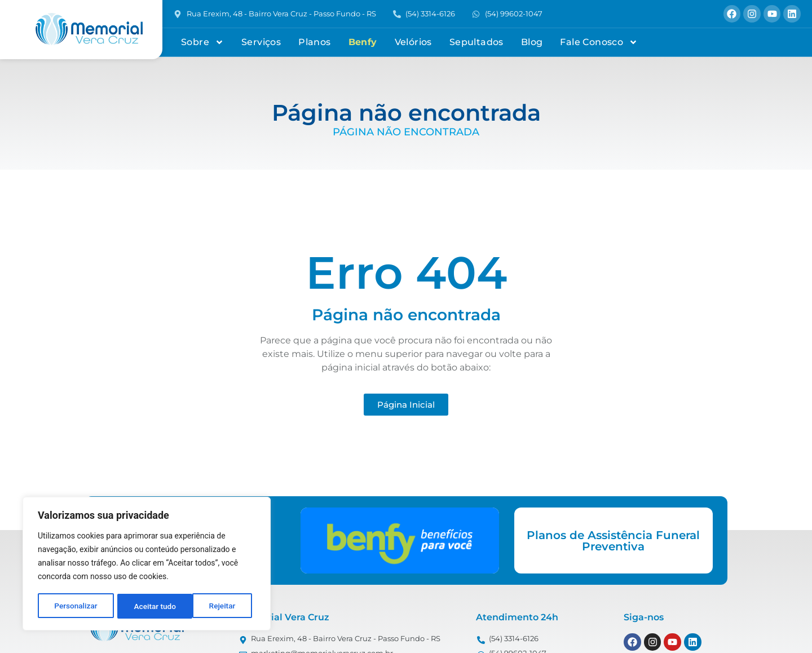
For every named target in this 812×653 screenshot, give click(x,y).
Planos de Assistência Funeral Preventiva (613, 541)
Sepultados (476, 42)
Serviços (261, 42)
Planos (314, 42)
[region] (147, 564)
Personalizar (76, 606)
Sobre (202, 42)
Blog (532, 42)
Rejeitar (147, 606)
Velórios (413, 42)
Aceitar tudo (219, 606)
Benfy (363, 42)
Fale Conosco (599, 42)
